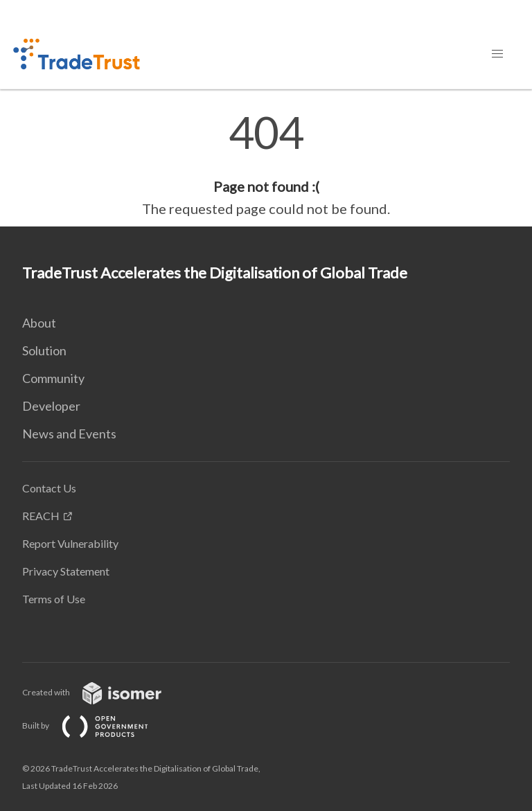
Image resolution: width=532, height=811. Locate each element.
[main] (266, 165)
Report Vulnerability (70, 543)
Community (53, 378)
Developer (51, 406)
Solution (44, 350)
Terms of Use (54, 599)
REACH (41, 516)
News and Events (69, 434)
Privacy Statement (66, 571)
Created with (103, 692)
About (39, 323)
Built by (96, 725)
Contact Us (49, 488)
